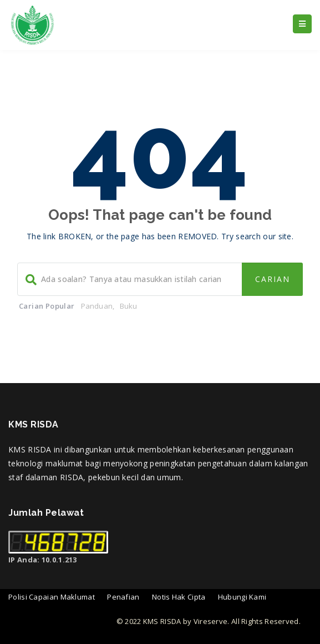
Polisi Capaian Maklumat (52, 597)
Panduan (97, 306)
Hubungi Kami (242, 597)
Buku (129, 306)
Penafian (123, 597)
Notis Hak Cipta (179, 597)
